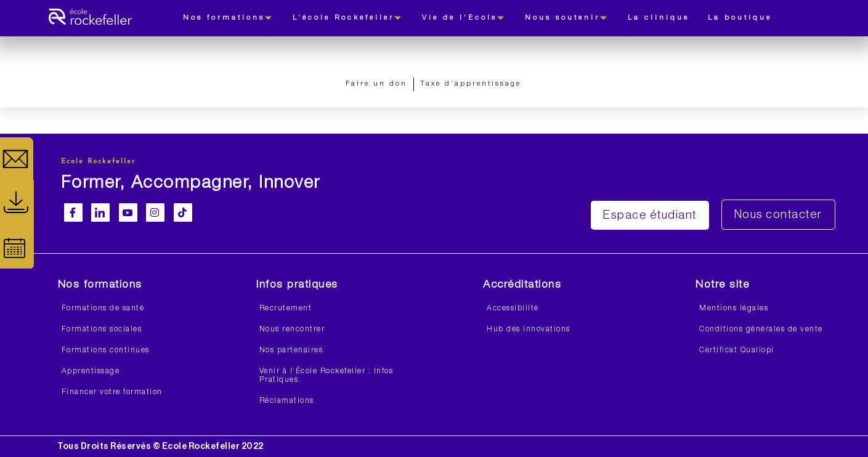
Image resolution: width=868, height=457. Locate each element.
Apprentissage (91, 371)
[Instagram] (155, 212)
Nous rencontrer (292, 330)
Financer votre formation (112, 392)
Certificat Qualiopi (737, 350)
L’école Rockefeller (348, 18)
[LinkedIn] (100, 212)
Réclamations (287, 401)
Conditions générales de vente (761, 330)
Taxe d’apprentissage (471, 84)
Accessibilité (513, 309)
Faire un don (376, 84)
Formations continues (106, 350)
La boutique (740, 18)
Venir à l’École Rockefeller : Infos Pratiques (327, 376)
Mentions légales (734, 309)
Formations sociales (102, 330)
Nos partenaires (291, 350)
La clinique (659, 18)
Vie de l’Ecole (464, 18)
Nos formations (229, 18)
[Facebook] (73, 212)
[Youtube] (128, 212)
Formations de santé (103, 309)
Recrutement (286, 309)
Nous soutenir (567, 18)
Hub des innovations (529, 330)
